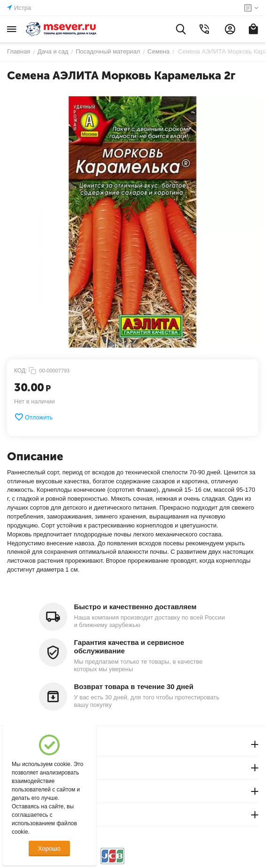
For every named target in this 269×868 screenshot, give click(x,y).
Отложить (33, 417)
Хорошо (49, 849)
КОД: (20, 371)
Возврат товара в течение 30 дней (134, 686)
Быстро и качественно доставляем (135, 607)
